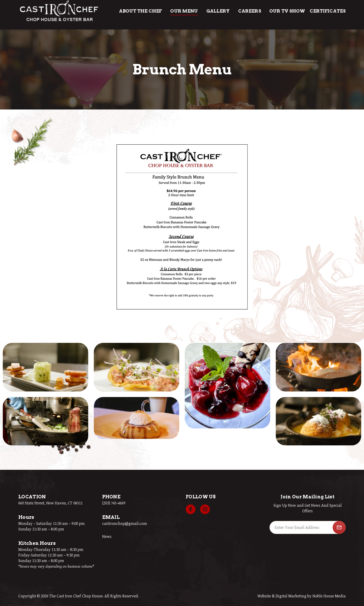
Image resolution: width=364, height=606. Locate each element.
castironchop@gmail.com (125, 524)
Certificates (328, 11)
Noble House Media (329, 596)
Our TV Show (287, 11)
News (107, 537)
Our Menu (184, 11)
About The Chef (140, 11)
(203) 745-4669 (114, 503)
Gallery (218, 11)
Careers (250, 11)
